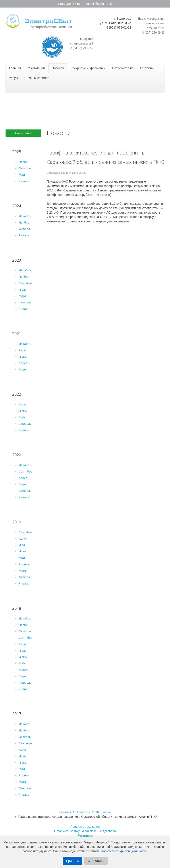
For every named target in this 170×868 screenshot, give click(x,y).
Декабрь (25, 216)
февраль (25, 491)
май (22, 558)
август (23, 538)
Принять (72, 861)
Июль (23, 289)
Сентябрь (26, 283)
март (23, 484)
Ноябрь (24, 162)
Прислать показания (85, 827)
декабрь (25, 465)
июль (23, 545)
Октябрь (25, 168)
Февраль (25, 229)
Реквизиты (85, 835)
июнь (23, 551)
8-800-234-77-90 (69, 4)
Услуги (14, 78)
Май (22, 175)
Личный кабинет (37, 78)
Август (23, 350)
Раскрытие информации (88, 68)
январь (24, 497)
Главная (15, 68)
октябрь (25, 631)
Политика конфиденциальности (124, 851)
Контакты (147, 68)
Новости (58, 68)
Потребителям (123, 68)
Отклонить (96, 861)
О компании (36, 68)
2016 (95, 812)
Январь (24, 181)
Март (23, 296)
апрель (24, 478)
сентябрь (26, 471)
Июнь (23, 357)
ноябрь (24, 625)
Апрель (24, 363)
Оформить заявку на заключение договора (85, 831)
